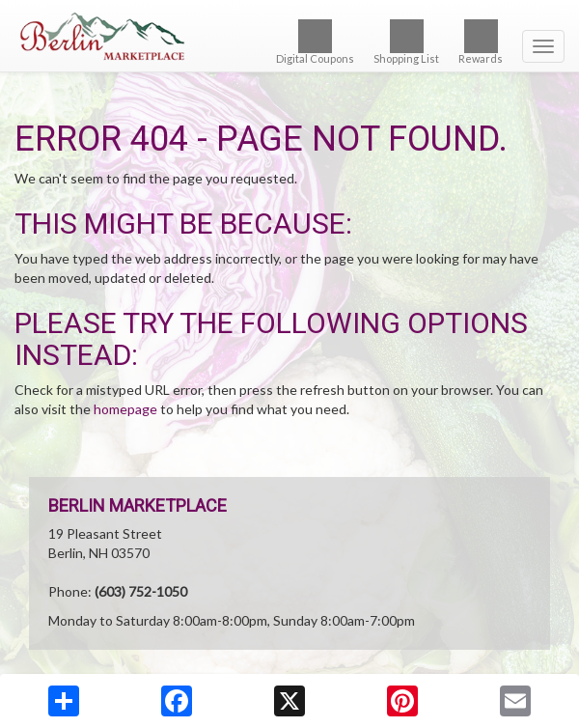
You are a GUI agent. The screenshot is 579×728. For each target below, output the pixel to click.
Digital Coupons (315, 42)
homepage (125, 409)
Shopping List (406, 42)
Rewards (481, 42)
